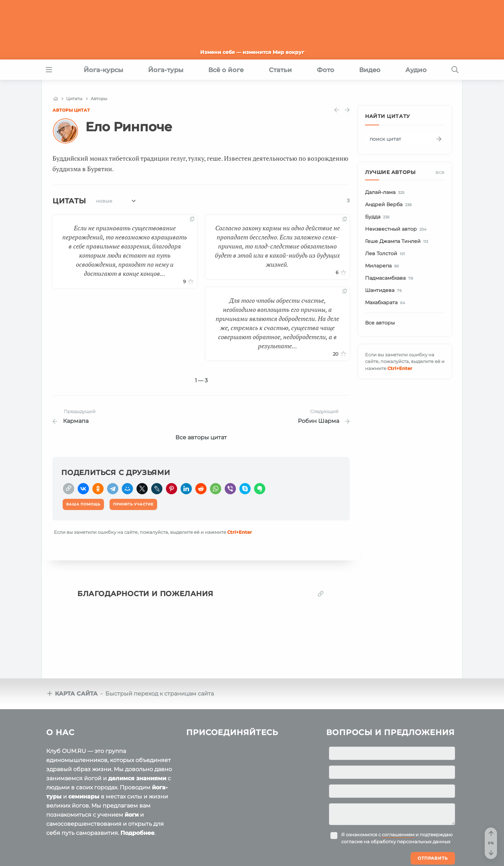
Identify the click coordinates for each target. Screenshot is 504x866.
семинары (84, 797)
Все (440, 172)
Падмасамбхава (390, 278)
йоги (132, 815)
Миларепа (383, 266)
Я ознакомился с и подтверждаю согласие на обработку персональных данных (397, 838)
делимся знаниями (137, 778)
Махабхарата (386, 303)
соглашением (398, 834)
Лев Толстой (386, 254)
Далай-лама (386, 193)
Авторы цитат (71, 110)
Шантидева (385, 291)
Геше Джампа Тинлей (398, 242)
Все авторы (380, 323)
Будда (379, 217)
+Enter (240, 532)
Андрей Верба (390, 205)
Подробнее (137, 833)
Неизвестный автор (397, 229)
